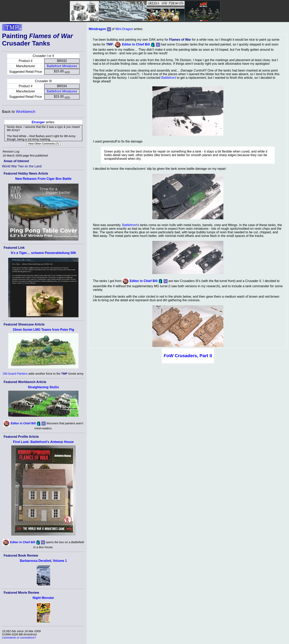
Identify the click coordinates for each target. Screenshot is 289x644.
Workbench (26, 112)
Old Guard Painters (15, 374)
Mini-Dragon (124, 29)
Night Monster (43, 598)
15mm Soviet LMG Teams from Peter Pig (43, 330)
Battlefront (168, 78)
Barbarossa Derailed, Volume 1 (43, 561)
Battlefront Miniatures (62, 66)
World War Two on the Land (22, 166)
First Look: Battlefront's (43, 442)
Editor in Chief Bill (23, 423)
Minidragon (97, 29)
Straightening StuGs (43, 387)
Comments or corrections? (19, 638)
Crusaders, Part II (188, 356)
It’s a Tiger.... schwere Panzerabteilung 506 (43, 253)
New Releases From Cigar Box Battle (43, 179)
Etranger (38, 122)
